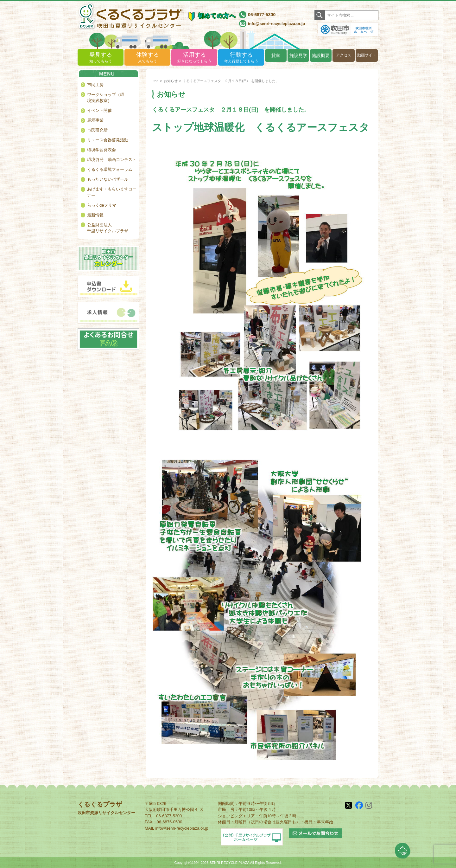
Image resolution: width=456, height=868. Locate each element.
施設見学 (298, 55)
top (156, 81)
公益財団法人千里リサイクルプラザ (108, 228)
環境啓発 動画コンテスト (112, 160)
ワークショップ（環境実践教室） (106, 98)
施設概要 (321, 55)
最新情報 (95, 215)
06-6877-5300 (262, 15)
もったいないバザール (108, 179)
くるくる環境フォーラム (110, 169)
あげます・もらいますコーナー (112, 192)
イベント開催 (99, 110)
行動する (241, 58)
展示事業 (95, 120)
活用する (194, 58)
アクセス (344, 55)
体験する (147, 58)
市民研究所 (97, 130)
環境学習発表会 (101, 150)
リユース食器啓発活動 (108, 140)
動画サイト (367, 55)
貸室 (276, 55)
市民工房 (95, 85)
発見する (101, 58)
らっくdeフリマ (102, 205)
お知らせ (171, 81)
